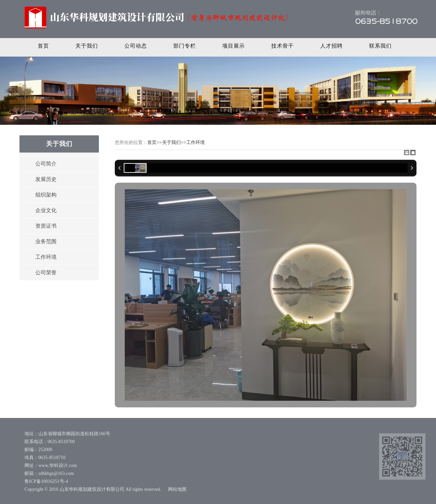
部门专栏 (185, 46)
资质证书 (46, 226)
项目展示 (234, 46)
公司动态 (136, 46)
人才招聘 (331, 46)
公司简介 (46, 164)
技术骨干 (283, 46)
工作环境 (46, 257)
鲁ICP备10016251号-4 (46, 482)
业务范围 (46, 241)
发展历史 (46, 179)
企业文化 (46, 210)
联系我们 (380, 46)
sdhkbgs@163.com (56, 474)
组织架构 (46, 195)
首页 (43, 46)
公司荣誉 (46, 273)
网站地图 (177, 490)
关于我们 (87, 46)
